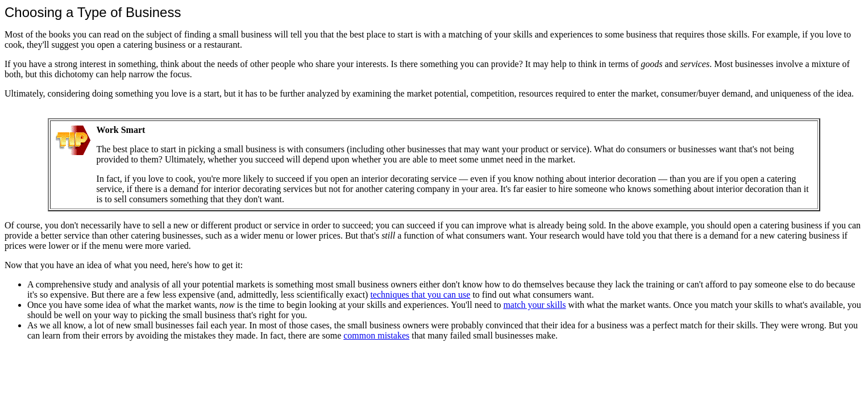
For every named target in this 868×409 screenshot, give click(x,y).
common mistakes (376, 335)
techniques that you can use (420, 295)
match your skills (534, 305)
